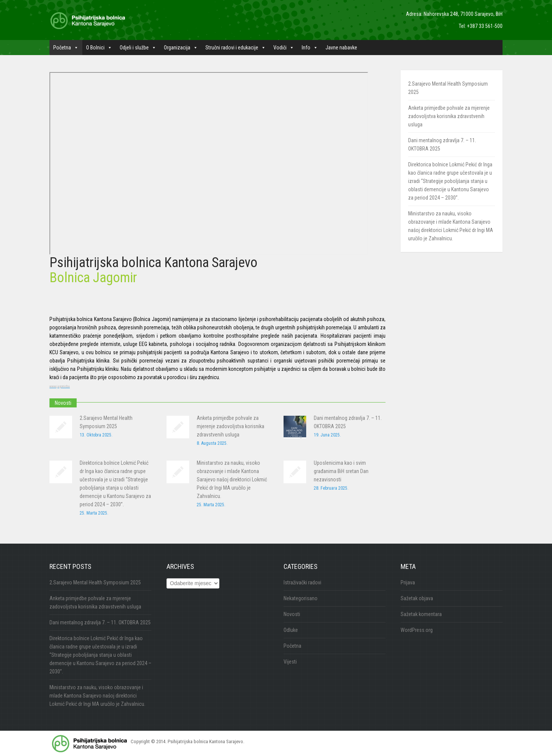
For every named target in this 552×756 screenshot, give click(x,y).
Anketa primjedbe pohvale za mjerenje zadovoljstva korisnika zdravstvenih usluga (231, 426)
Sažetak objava (417, 598)
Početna (66, 48)
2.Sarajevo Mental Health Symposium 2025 (95, 582)
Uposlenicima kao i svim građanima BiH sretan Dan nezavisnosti (341, 471)
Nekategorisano (301, 598)
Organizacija (181, 48)
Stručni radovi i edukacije (236, 48)
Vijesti (290, 662)
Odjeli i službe (138, 48)
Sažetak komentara (421, 614)
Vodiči (284, 48)
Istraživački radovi (302, 582)
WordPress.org (417, 630)
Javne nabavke (341, 48)
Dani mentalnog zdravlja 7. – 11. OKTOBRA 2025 (100, 622)
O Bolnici (99, 48)
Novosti (292, 614)
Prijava (408, 582)
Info (310, 48)
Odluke (291, 630)
